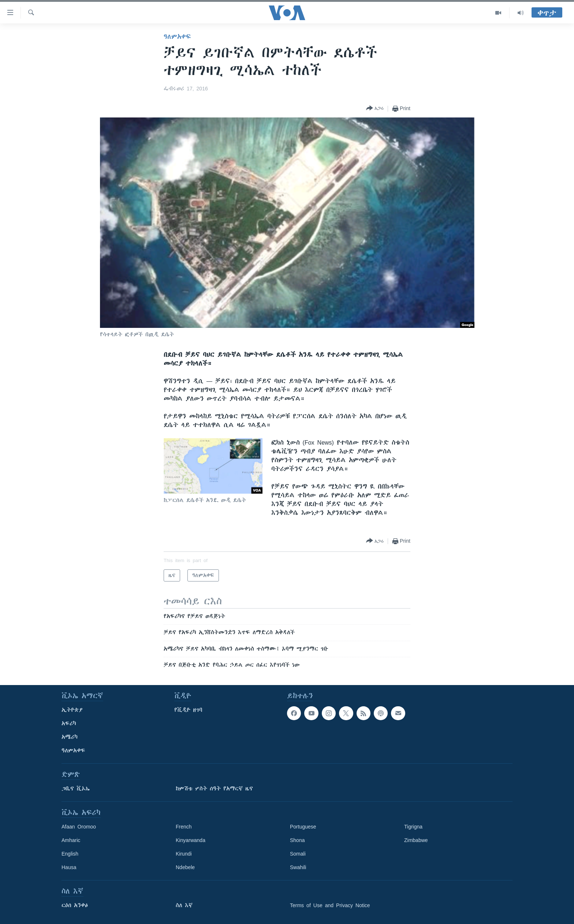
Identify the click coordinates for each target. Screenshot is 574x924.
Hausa (69, 867)
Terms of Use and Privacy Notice (330, 905)
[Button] (375, 109)
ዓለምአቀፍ (177, 37)
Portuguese (303, 827)
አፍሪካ (69, 723)
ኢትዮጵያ (72, 710)
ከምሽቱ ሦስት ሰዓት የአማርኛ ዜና (214, 789)
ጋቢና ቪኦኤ (76, 789)
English (70, 854)
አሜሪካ (70, 737)
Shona (297, 840)
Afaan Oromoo (79, 827)
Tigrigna (413, 827)
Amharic (71, 840)
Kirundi (184, 854)
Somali (298, 854)
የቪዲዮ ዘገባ (188, 710)
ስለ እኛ (184, 905)
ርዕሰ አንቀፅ (75, 905)
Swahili (298, 867)
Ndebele (185, 867)
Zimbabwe (416, 840)
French (184, 827)
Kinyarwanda (191, 840)
